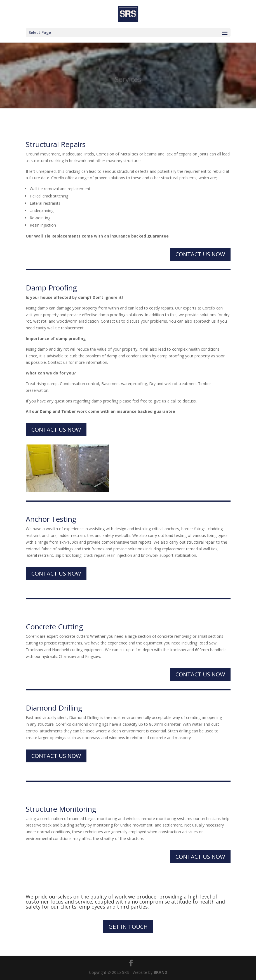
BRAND (160, 972)
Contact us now (200, 254)
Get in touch (128, 927)
